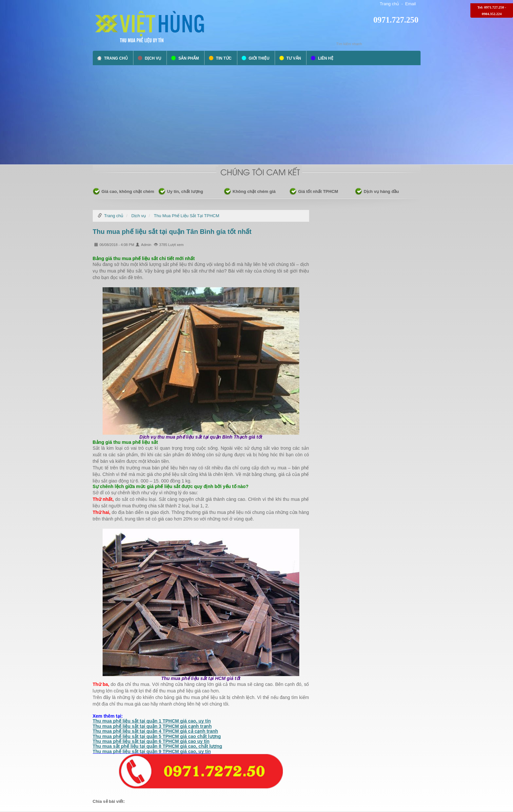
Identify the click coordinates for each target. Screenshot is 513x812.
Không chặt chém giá (254, 191)
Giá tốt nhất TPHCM (318, 191)
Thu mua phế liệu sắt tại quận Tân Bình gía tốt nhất (172, 232)
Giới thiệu (259, 58)
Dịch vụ (153, 58)
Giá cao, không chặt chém (128, 191)
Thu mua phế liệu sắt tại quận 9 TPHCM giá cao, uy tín (152, 751)
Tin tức (224, 58)
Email (411, 4)
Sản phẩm (189, 58)
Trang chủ (389, 4)
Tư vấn (294, 58)
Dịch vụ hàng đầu (382, 191)
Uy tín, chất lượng (185, 191)
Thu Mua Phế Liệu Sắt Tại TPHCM (186, 216)
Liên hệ (326, 58)
